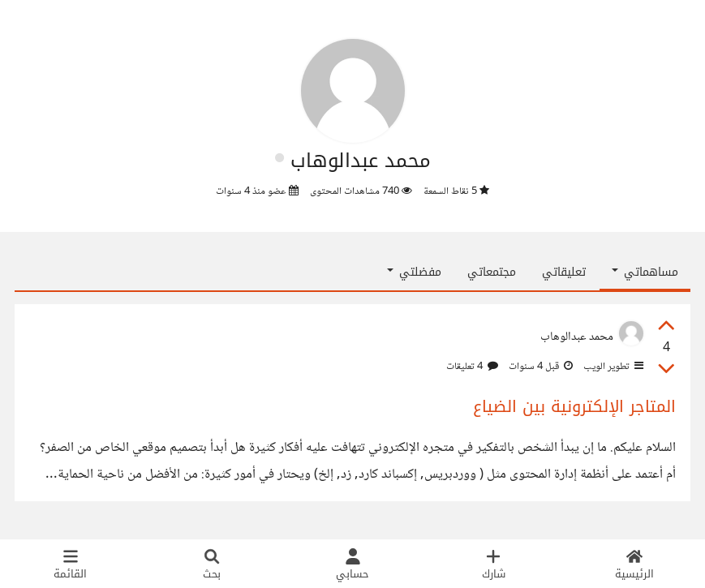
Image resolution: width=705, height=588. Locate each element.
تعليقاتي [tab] (564, 272)
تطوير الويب (612, 367)
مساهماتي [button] (645, 272)
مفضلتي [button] (414, 272)
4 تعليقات (472, 367)
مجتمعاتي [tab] (492, 272)
